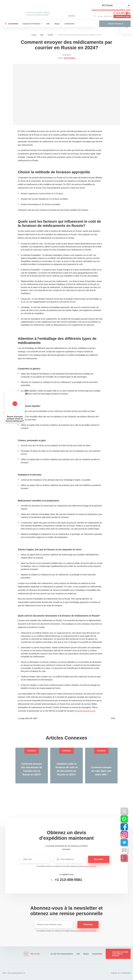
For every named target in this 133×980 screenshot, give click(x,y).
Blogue (57, 24)
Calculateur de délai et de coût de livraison (120, 954)
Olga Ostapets (70, 58)
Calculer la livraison (115, 24)
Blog (42, 35)
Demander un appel (123, 16)
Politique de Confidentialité (89, 866)
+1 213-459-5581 (122, 13)
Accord (78, 866)
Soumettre (99, 859)
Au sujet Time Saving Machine (62, 954)
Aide (48, 24)
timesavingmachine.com (85, 711)
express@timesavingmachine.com (111, 10)
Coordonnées (69, 24)
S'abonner (88, 924)
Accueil (34, 35)
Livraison (50, 35)
